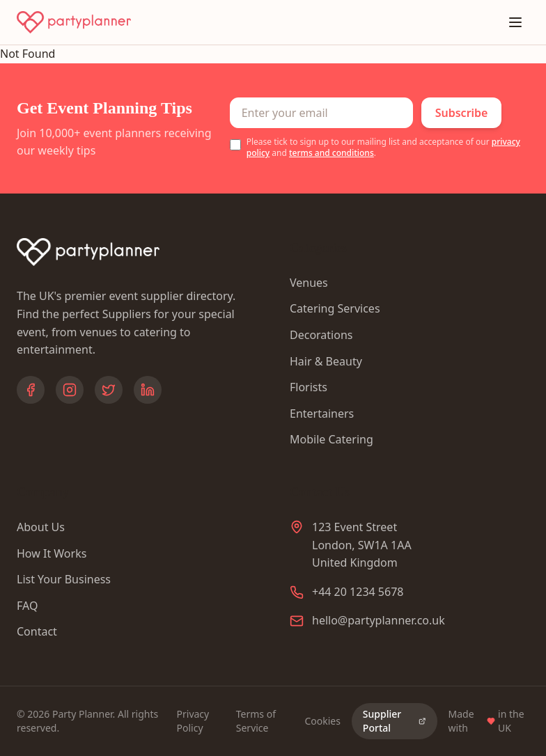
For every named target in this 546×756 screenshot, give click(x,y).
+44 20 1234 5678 (358, 592)
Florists (309, 387)
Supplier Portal (395, 721)
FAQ (27, 606)
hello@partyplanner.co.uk (379, 620)
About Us (41, 527)
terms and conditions (331, 153)
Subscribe (462, 113)
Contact (37, 631)
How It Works (52, 553)
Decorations (321, 335)
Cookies (322, 721)
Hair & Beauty (326, 361)
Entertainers (322, 414)
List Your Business (64, 579)
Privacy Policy (193, 721)
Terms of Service (256, 721)
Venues (309, 283)
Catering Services (335, 308)
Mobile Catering (331, 439)
